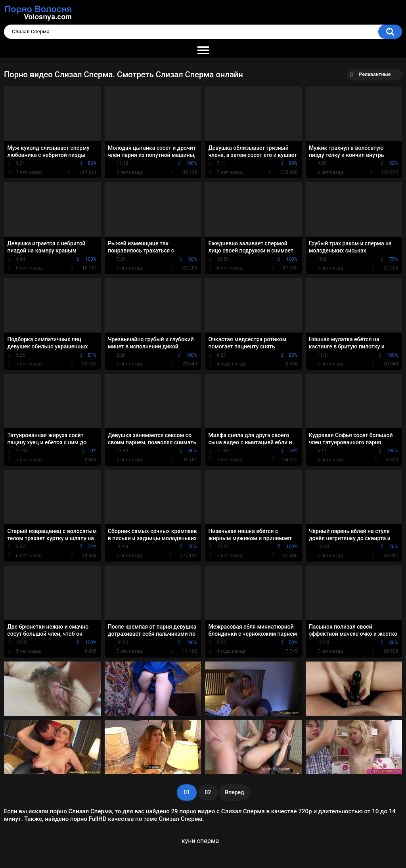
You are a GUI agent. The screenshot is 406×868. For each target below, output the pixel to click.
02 (208, 792)
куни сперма (200, 841)
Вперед (234, 792)
